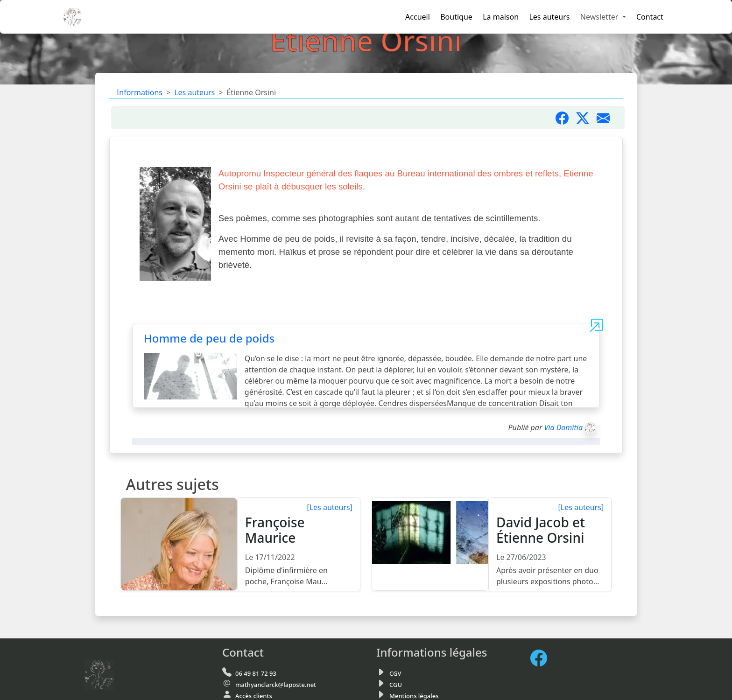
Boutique (456, 17)
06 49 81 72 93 (256, 673)
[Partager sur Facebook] (566, 118)
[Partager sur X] (586, 118)
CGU (396, 685)
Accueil (418, 17)
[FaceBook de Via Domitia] (542, 658)
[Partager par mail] (607, 118)
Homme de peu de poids (209, 338)
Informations (140, 92)
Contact (650, 17)
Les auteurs (549, 17)
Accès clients (254, 696)
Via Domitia (563, 427)
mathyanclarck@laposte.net (276, 685)
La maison (501, 17)
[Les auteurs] (330, 507)
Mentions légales (414, 696)
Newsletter (600, 17)
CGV (395, 673)
